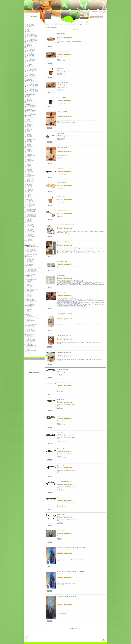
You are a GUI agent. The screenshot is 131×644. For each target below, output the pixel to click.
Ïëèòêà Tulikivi (29, 282)
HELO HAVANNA (29, 123)
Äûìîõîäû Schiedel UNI (30, 107)
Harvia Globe (28, 173)
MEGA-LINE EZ (29, 182)
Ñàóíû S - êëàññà (29, 239)
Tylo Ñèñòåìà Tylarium (30, 197)
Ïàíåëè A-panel (29, 316)
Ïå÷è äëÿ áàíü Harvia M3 (30, 69)
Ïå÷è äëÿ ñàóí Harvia (29, 148)
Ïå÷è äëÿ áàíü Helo (28, 62)
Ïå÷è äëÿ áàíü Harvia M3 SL (31, 70)
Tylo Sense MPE (29, 191)
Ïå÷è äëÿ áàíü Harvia (29, 67)
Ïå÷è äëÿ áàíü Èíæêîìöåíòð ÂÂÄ (31, 111)
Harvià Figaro (28, 151)
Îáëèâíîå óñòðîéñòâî (30, 263)
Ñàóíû (26, 223)
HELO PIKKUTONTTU (30, 138)
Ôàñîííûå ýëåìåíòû (29, 278)
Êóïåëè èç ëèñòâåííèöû (30, 258)
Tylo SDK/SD (28, 198)
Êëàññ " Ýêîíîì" (29, 219)
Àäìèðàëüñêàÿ (29, 45)
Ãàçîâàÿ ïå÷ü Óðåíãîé (30, 341)
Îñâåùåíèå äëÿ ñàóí (28, 241)
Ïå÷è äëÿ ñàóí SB (28, 199)
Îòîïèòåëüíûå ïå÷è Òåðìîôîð (30, 328)
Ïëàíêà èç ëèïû (29, 294)
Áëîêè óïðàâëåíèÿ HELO (30, 217)
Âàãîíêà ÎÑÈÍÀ (29, 312)
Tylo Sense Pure (29, 189)
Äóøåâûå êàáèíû (29, 262)
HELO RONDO (29, 137)
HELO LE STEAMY (30, 147)
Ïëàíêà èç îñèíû (29, 297)
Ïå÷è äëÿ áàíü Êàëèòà (30, 113)
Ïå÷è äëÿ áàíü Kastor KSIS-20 (31, 87)
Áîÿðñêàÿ (28, 96)
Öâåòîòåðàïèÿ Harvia (30, 244)
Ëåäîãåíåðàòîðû (29, 252)
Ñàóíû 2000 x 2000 (29, 231)
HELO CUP (28, 144)
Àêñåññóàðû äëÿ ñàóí (29, 246)
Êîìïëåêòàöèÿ (28, 248)
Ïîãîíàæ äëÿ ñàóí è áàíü (29, 299)
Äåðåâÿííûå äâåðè (29, 286)
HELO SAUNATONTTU (30, 139)
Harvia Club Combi (29, 163)
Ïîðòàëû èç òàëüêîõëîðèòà (31, 102)
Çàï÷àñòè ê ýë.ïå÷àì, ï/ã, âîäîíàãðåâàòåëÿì (34, 268)
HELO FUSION (29, 141)
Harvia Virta (28, 174)
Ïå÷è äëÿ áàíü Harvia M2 (30, 68)
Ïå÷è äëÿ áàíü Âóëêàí (29, 24)
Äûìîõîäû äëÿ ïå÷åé (28, 104)
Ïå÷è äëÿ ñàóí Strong (30, 207)
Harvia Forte (28, 157)
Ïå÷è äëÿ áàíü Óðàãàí (30, 50)
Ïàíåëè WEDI (28, 319)
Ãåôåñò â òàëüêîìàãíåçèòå (30, 43)
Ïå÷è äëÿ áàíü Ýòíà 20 (30, 25)
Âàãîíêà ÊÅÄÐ (29, 307)
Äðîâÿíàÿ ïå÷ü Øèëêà (30, 338)
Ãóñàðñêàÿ (28, 44)
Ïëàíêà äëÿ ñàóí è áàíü (29, 291)
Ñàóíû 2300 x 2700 (29, 236)
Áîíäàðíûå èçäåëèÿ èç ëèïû (31, 254)
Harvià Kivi (28, 166)
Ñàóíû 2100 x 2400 (29, 232)
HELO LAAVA (28, 133)
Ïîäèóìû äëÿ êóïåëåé (30, 259)
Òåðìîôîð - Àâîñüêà (29, 329)
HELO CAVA (28, 132)
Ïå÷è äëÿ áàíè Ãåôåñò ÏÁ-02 (31, 38)
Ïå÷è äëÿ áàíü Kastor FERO (31, 93)
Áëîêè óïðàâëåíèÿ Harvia (31, 216)
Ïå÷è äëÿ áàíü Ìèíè (29, 58)
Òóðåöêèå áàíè (28, 314)
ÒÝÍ (27, 267)
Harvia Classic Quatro (30, 172)
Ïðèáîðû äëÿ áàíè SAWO (30, 251)
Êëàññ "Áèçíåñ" (29, 221)
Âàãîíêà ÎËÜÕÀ (29, 311)
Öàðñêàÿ (28, 97)
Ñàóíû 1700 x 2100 (29, 229)
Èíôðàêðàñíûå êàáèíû (29, 218)
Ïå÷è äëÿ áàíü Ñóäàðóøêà (31, 112)
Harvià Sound (28, 154)
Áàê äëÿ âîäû (28, 79)
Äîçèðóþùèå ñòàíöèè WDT (31, 346)
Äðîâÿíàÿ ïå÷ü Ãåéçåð (30, 337)
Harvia (27, 243)
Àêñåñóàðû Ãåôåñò (30, 42)
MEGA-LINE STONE (30, 183)
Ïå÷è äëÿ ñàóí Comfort (30, 203)
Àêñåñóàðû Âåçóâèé (30, 53)
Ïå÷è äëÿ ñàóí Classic (30, 204)
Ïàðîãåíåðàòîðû (27, 208)
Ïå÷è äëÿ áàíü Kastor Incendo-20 (32, 82)
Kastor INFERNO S (30, 179)
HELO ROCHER (29, 129)
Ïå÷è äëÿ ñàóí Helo (28, 122)
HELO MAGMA (29, 136)
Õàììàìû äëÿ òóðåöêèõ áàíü (31, 324)
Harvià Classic (29, 171)
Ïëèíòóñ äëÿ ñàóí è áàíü (30, 302)
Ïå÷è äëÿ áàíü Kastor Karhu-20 (32, 83)
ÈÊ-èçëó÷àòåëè (28, 352)
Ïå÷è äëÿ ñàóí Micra (30, 201)
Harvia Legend (29, 167)
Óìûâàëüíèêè (28, 261)
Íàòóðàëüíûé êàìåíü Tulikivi (30, 279)
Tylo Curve (28, 194)
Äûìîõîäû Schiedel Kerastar (31, 106)
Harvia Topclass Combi (30, 156)
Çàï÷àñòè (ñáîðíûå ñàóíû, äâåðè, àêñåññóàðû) (35, 273)
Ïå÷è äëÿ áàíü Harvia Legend (31, 78)
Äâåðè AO (28, 284)
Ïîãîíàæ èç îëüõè (29, 303)
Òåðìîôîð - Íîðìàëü (29, 332)
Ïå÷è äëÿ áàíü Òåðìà (30, 60)
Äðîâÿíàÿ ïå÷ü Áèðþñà (30, 339)
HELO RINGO (29, 146)
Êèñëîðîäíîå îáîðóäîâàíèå (30, 351)
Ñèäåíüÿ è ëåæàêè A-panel (31, 317)
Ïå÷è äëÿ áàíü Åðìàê (28, 27)
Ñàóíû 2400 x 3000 (29, 237)
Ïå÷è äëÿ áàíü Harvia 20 (30, 72)
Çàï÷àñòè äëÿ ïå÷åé (28, 266)
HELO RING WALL (29, 126)
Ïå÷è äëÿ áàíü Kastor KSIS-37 (31, 89)
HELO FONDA (29, 128)
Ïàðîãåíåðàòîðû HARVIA (30, 209)
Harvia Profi (28, 164)
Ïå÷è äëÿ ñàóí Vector (30, 202)
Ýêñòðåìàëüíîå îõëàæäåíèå (31, 348)
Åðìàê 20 (28, 30)
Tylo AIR (27, 196)
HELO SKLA (28, 134)
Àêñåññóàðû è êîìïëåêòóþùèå (32, 247)
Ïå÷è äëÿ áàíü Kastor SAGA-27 (32, 92)
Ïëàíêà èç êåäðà (29, 293)
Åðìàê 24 (28, 32)
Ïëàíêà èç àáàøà (29, 292)
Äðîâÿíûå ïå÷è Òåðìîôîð (29, 334)
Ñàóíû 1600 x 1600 (29, 227)
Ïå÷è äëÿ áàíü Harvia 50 (30, 75)
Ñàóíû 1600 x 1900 (29, 228)
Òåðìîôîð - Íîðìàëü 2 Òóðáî (31, 333)
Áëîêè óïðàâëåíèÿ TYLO (30, 214)
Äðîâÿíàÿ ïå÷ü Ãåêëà (30, 336)
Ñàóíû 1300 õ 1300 (29, 224)
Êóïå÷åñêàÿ (28, 99)
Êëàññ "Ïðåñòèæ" (29, 222)
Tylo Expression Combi (30, 193)
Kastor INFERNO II (29, 178)
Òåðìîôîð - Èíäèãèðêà (30, 331)
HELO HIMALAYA (29, 127)
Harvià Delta (28, 149)
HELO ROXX (28, 131)
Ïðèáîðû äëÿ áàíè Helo (30, 249)
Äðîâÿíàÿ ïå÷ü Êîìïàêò (30, 343)
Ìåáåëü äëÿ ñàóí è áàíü (30, 264)
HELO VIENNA (29, 124)
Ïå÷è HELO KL (29, 64)
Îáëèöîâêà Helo (27, 103)
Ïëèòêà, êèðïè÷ (29, 277)
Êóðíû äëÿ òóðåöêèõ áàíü (31, 322)
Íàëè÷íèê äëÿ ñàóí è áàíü (31, 301)
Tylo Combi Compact (30, 187)
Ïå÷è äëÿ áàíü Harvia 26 (30, 73)
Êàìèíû (26, 256)
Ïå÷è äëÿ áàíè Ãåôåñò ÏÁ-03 (31, 37)
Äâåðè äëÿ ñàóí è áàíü (29, 283)
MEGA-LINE (28, 181)
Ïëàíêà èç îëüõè (29, 296)
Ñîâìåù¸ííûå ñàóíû (29, 238)
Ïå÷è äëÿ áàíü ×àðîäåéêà (31, 114)
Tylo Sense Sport (29, 188)
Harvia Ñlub (28, 162)
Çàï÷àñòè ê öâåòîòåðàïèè (31, 271)
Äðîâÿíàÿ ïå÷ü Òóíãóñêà (30, 342)
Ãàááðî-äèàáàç (29, 117)
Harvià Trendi (28, 152)
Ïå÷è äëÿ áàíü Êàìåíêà (30, 57)
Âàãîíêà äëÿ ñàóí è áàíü (29, 306)
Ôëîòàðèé (28, 349)
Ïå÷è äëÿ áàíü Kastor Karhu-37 (32, 86)
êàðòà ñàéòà (34, 357)
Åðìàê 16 (28, 29)
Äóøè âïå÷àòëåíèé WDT (30, 347)
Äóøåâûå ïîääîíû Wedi (30, 321)
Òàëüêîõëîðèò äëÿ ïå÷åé (29, 276)
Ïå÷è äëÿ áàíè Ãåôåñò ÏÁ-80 (31, 40)
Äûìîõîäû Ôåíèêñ (29, 109)
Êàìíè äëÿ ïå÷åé (28, 116)
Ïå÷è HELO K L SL (29, 65)
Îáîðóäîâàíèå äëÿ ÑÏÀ (29, 344)
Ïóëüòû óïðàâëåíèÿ (28, 213)
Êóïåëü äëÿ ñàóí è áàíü (29, 257)
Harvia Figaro (28, 168)
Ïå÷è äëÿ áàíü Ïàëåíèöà (30, 55)
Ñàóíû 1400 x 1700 (29, 226)
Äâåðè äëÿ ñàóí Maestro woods (32, 289)
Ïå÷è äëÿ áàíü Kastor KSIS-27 (31, 88)
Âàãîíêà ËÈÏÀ (28, 309)
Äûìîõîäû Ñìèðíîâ (29, 108)
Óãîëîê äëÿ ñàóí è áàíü (30, 304)
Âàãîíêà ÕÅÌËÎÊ (29, 313)
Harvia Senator (29, 159)
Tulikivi (27, 121)
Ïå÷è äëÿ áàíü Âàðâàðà (29, 54)
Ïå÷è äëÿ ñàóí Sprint (30, 206)
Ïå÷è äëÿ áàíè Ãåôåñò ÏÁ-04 (31, 35)
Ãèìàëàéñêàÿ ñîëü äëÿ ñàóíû (31, 253)
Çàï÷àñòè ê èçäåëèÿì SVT (31, 274)
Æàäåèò (27, 119)
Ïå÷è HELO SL (29, 63)
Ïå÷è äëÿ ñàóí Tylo (28, 184)
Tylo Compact (28, 186)
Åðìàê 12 (28, 28)
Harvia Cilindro (29, 169)
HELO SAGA (28, 143)
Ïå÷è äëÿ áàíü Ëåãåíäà (30, 49)
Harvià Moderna (29, 153)
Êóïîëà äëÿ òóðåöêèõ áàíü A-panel (32, 318)
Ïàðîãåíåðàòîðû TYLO (30, 211)
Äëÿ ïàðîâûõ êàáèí (29, 288)
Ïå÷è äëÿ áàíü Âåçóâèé (29, 48)
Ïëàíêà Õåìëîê (28, 298)
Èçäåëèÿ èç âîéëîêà (28, 353)
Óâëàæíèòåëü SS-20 (30, 176)
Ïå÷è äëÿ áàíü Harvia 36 (30, 74)
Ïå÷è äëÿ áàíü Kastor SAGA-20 (32, 91)
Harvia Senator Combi (30, 161)
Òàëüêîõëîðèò (29, 118)
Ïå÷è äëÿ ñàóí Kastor (29, 177)
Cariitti (27, 242)
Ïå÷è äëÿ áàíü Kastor (29, 80)
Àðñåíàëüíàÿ (28, 47)
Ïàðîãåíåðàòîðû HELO (30, 212)
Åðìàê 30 (28, 33)
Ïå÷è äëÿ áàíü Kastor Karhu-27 (32, 84)
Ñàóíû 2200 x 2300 (29, 233)
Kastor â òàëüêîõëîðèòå (29, 94)
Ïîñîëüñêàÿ (28, 98)
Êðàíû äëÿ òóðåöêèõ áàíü (31, 323)
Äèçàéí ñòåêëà (29, 287)
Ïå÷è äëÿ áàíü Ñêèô (30, 52)
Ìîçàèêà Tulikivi (29, 281)
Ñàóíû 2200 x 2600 (29, 234)
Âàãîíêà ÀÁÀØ (29, 308)
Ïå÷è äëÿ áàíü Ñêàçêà (30, 59)
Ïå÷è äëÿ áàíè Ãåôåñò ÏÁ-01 (31, 39)
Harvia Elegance (29, 158)
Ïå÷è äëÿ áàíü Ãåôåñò (29, 34)
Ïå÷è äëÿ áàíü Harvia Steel (31, 77)
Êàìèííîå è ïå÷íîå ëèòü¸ (29, 326)
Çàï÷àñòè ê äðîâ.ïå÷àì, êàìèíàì (32, 272)
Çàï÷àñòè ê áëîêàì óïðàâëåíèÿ (32, 269)
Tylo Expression (29, 192)
